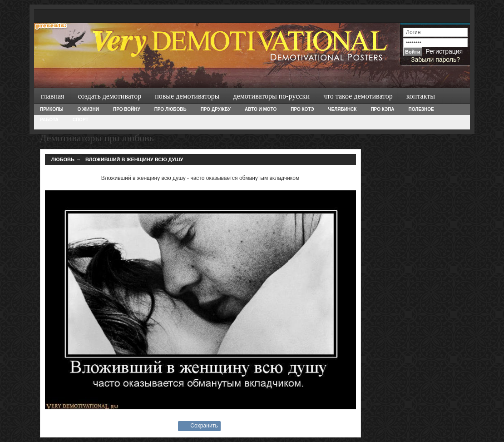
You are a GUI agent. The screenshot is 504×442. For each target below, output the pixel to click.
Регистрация (444, 51)
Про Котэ (302, 109)
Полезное (421, 109)
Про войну (127, 109)
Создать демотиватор (109, 96)
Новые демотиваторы (187, 96)
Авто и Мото (261, 109)
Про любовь (170, 109)
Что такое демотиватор (358, 96)
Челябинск (343, 109)
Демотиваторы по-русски (271, 96)
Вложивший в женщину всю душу (134, 159)
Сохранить (204, 426)
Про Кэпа (382, 109)
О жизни (88, 109)
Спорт (81, 120)
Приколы (52, 109)
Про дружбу (216, 109)
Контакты (421, 96)
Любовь (63, 159)
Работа (49, 120)
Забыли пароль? (435, 60)
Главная (52, 96)
